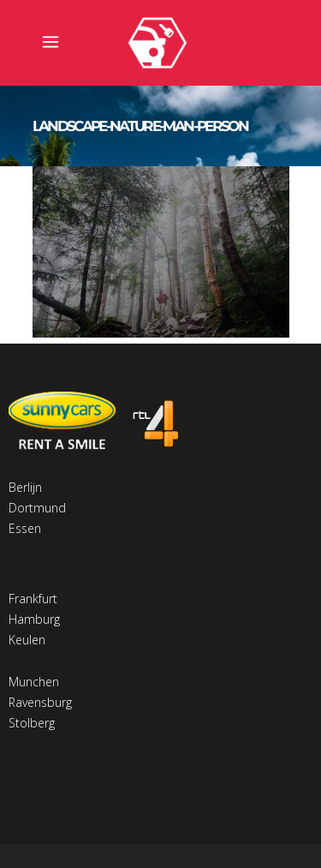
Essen (25, 528)
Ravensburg (40, 702)
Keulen (27, 640)
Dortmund (37, 508)
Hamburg (34, 619)
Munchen (34, 682)
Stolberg (32, 723)
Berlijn (25, 487)
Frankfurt (33, 599)
